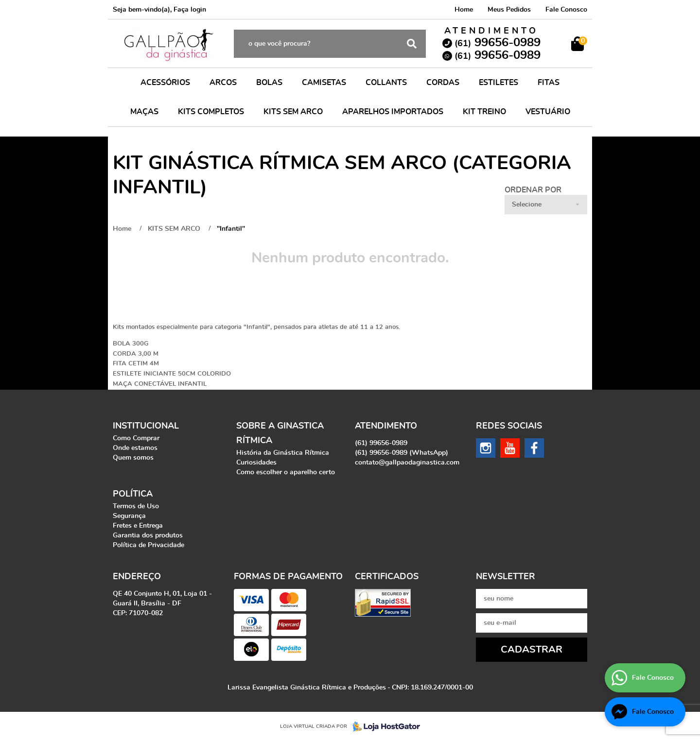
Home (464, 10)
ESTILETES (499, 83)
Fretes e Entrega (138, 526)
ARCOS (223, 83)
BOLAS (269, 83)
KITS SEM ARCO (293, 112)
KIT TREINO (484, 112)
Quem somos (133, 458)
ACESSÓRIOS (165, 83)
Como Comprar (136, 438)
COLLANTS (386, 83)
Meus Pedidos (509, 10)
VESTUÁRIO (548, 112)
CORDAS (443, 83)
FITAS (549, 83)
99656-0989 (498, 43)
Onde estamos (135, 448)
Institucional (146, 426)
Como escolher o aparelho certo (286, 472)
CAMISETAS (324, 83)
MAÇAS (144, 112)
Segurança (129, 516)
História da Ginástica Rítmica (283, 453)
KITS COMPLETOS (211, 112)
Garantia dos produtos (148, 535)
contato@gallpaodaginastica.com (407, 463)
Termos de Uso (136, 506)
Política (133, 494)
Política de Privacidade (149, 545)
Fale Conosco (566, 10)
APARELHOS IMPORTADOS (393, 112)
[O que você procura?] (412, 44)
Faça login (190, 10)
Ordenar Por (533, 190)
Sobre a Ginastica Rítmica (280, 433)
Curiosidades (256, 463)
